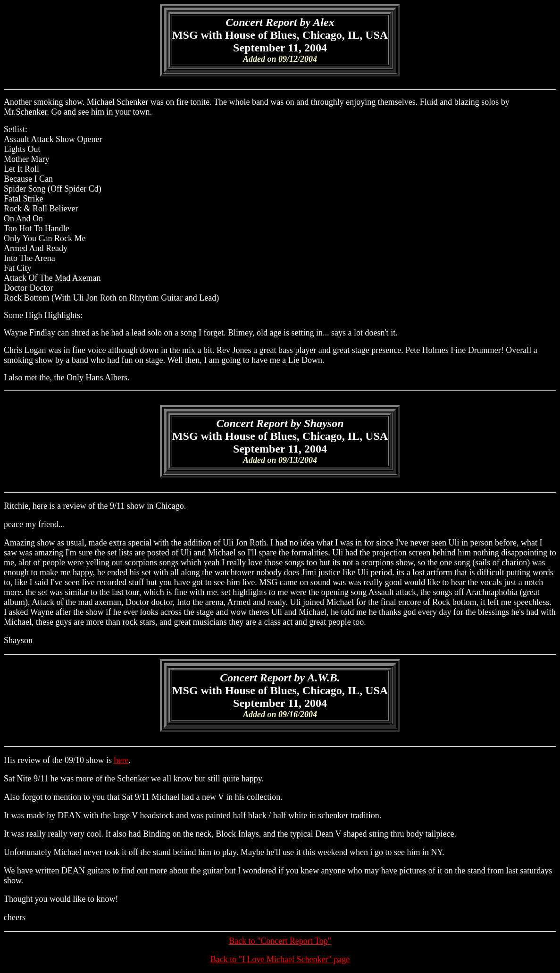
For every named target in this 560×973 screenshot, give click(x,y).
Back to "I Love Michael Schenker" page (280, 959)
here (121, 760)
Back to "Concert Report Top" (280, 941)
